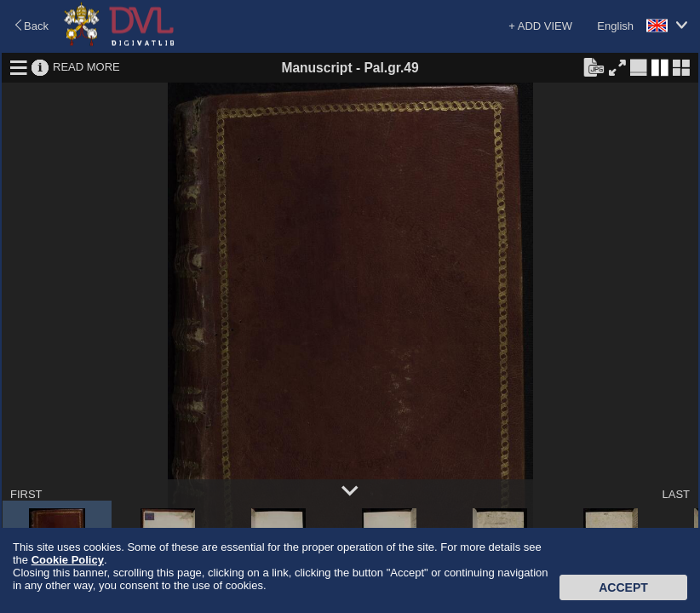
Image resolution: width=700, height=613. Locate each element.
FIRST (26, 494)
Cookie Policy (68, 560)
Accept (623, 587)
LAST (676, 494)
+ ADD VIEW (540, 26)
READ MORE (86, 67)
